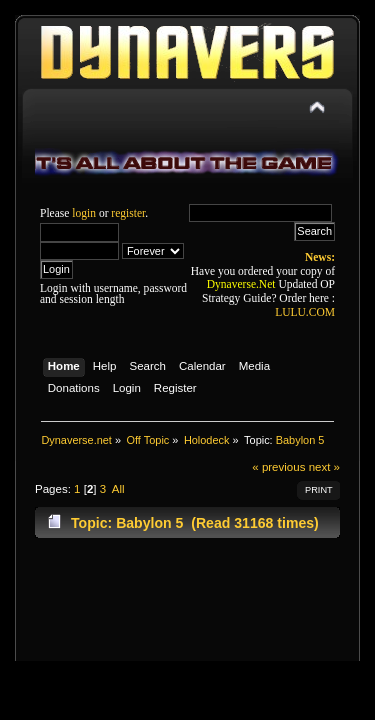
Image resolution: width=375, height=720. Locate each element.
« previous (278, 467)
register (128, 213)
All (118, 489)
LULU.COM (305, 312)
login (84, 213)
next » (324, 467)
